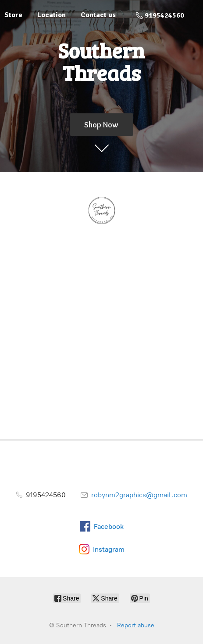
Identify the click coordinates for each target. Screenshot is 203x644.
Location (52, 15)
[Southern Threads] (101, 211)
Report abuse (136, 625)
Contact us (98, 15)
